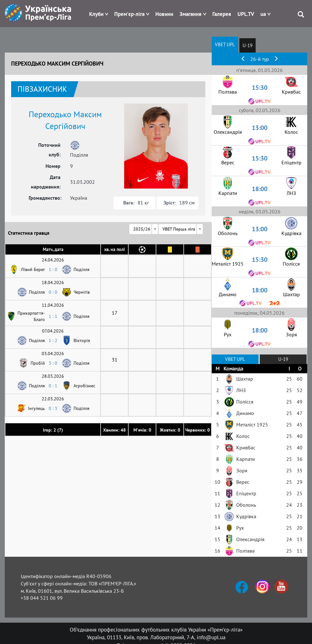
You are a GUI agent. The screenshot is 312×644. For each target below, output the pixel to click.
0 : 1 (53, 386)
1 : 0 (53, 269)
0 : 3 (53, 408)
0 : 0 (53, 292)
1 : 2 (53, 340)
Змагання (191, 14)
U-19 (248, 45)
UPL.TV (246, 14)
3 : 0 (53, 363)
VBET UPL (225, 44)
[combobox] (144, 229)
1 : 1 (53, 316)
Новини (164, 14)
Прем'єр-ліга (129, 14)
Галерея (222, 14)
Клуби (96, 14)
